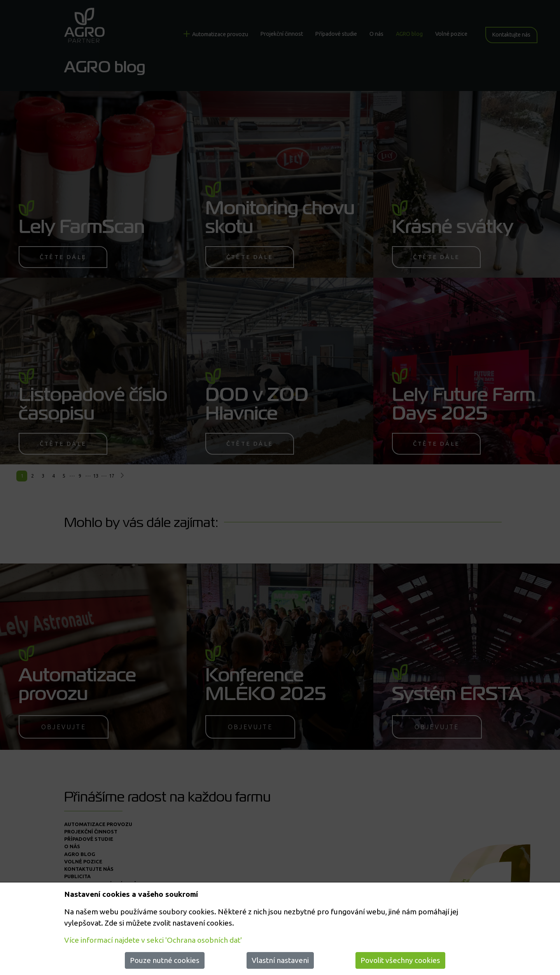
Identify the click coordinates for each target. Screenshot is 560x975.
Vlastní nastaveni (280, 960)
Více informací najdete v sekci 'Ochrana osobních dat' (153, 940)
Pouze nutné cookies (165, 960)
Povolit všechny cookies (400, 960)
